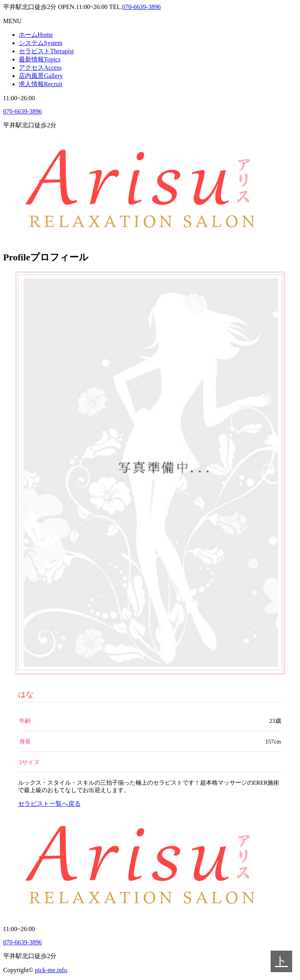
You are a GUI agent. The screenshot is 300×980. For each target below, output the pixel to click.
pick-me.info (51, 970)
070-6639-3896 (142, 7)
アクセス (40, 68)
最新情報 (40, 59)
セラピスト (46, 51)
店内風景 (41, 76)
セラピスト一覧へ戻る (49, 804)
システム (41, 43)
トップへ (281, 963)
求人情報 (41, 84)
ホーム (36, 35)
